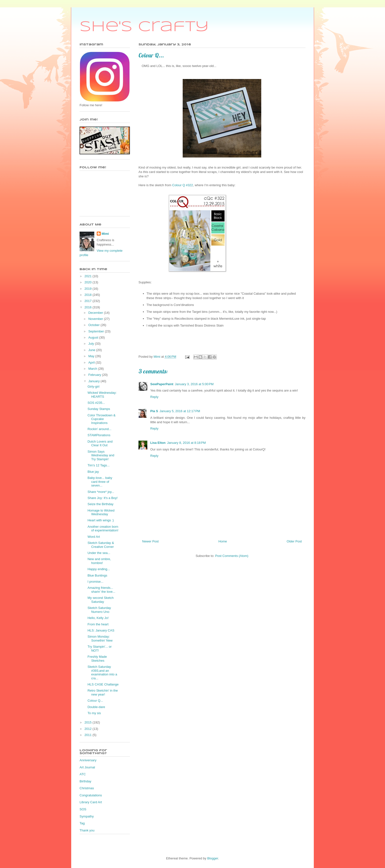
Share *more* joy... (101, 492)
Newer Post (150, 541)
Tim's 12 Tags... (98, 465)
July (92, 344)
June (92, 350)
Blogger (213, 858)
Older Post (294, 541)
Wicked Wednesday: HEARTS (102, 395)
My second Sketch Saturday (100, 600)
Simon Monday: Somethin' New (100, 638)
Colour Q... (95, 701)
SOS (83, 809)
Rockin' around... (99, 429)
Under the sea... (99, 553)
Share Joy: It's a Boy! (102, 498)
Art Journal (87, 767)
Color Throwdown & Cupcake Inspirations (101, 419)
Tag (82, 823)
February (95, 375)
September (97, 331)
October (95, 325)
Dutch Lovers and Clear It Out (100, 443)
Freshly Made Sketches (97, 659)
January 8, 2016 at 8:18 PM (186, 443)
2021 (89, 276)
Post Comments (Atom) (232, 556)
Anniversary (88, 760)
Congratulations (91, 795)
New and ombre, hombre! (99, 561)
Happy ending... (99, 569)
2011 (89, 735)
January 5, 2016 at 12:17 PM (180, 411)
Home (223, 541)
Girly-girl (93, 387)
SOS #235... (96, 403)
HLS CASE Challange (103, 684)
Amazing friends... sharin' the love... (101, 590)
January (95, 381)
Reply (154, 397)
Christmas (87, 788)
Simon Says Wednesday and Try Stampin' (101, 455)
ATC (83, 774)
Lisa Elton (158, 443)
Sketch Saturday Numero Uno (99, 610)
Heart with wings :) (101, 520)
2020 (89, 282)
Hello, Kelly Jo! (98, 618)
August (94, 337)
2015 (89, 722)
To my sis (94, 713)
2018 (89, 295)
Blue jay (93, 472)
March (93, 369)
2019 (89, 289)
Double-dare (96, 707)
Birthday (85, 781)
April (92, 362)
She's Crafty (144, 27)
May (92, 356)
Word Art (94, 537)
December (96, 313)
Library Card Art (91, 802)
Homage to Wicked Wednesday (101, 512)
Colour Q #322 (183, 185)
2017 (89, 301)
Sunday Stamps (99, 409)
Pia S (154, 411)
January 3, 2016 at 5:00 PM (194, 384)
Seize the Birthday (100, 504)
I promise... (95, 582)
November (96, 319)
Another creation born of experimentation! (103, 529)
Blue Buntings (97, 575)
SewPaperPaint (162, 384)
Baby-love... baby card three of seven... (100, 482)
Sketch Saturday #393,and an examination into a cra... (102, 672)
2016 (89, 307)
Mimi (105, 234)
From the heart (98, 624)
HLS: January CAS (101, 630)
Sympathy (87, 816)
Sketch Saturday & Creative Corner (101, 545)
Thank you (87, 830)
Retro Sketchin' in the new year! (103, 692)
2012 (89, 729)
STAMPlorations (99, 435)
